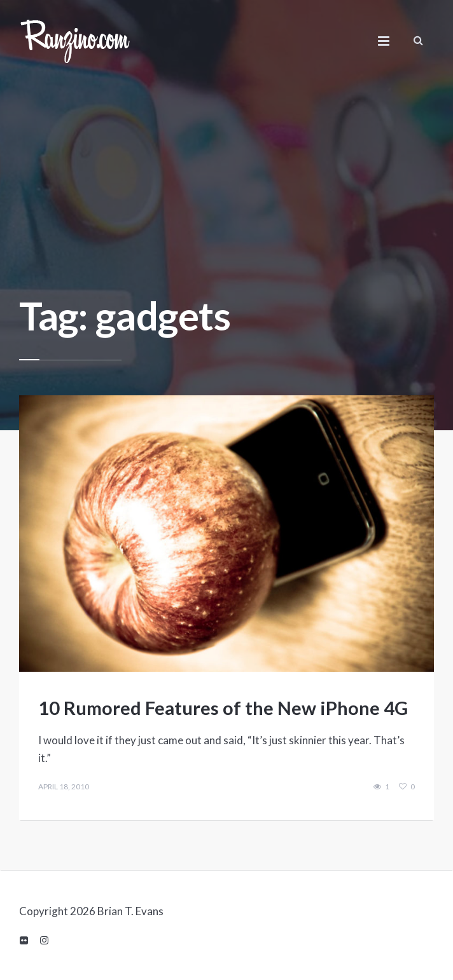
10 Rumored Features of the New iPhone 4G (223, 708)
